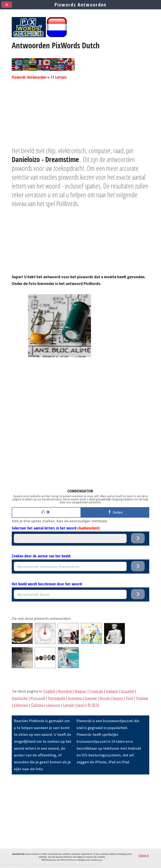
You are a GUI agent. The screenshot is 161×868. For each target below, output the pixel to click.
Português (56, 698)
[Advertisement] (80, 117)
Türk (129, 698)
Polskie (142, 698)
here (100, 860)
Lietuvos (53, 705)
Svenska (75, 698)
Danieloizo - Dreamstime (45, 159)
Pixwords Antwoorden (29, 77)
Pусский (38, 698)
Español (128, 691)
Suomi (118, 698)
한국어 (93, 705)
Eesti (80, 705)
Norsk (105, 698)
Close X (144, 855)
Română (65, 691)
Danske (91, 698)
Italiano (112, 691)
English (49, 691)
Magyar (80, 691)
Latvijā (68, 705)
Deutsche (20, 698)
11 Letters (59, 77)
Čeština (37, 705)
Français (96, 691)
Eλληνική (21, 705)
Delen (115, 512)
